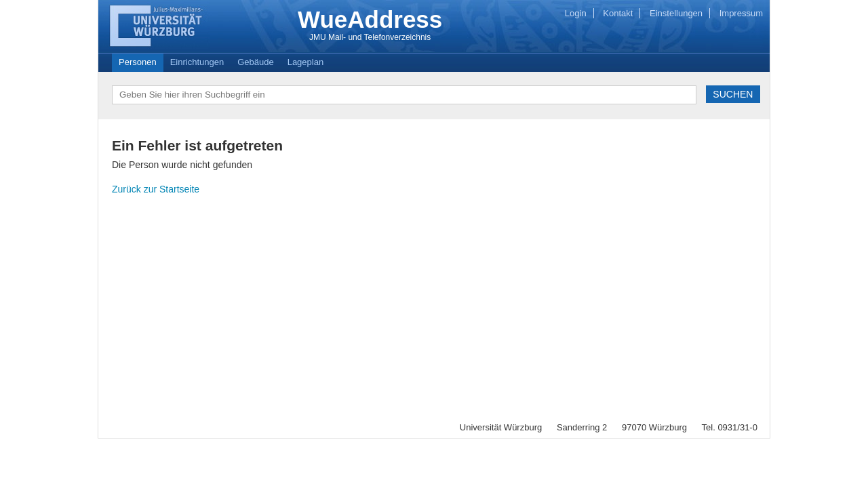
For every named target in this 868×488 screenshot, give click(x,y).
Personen (138, 62)
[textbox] (404, 95)
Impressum (741, 13)
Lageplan (306, 62)
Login (576, 13)
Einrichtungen (197, 62)
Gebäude (256, 62)
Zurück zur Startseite (156, 189)
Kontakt (618, 13)
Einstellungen (676, 13)
